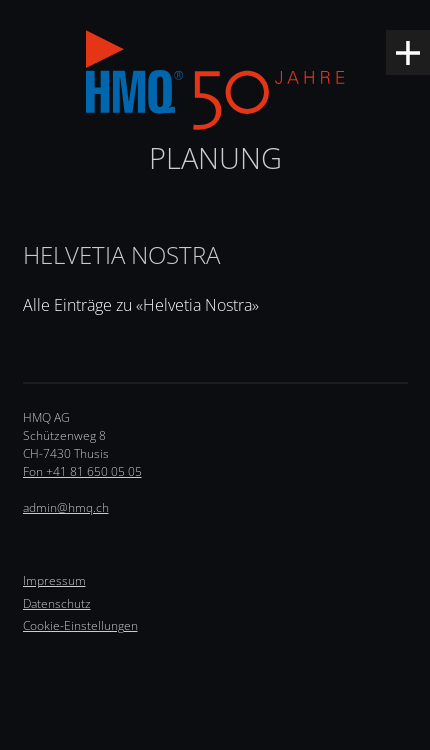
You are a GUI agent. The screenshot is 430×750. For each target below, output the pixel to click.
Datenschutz (57, 603)
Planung (215, 157)
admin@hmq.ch (66, 507)
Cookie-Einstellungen (80, 625)
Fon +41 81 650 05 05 (82, 471)
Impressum (54, 580)
